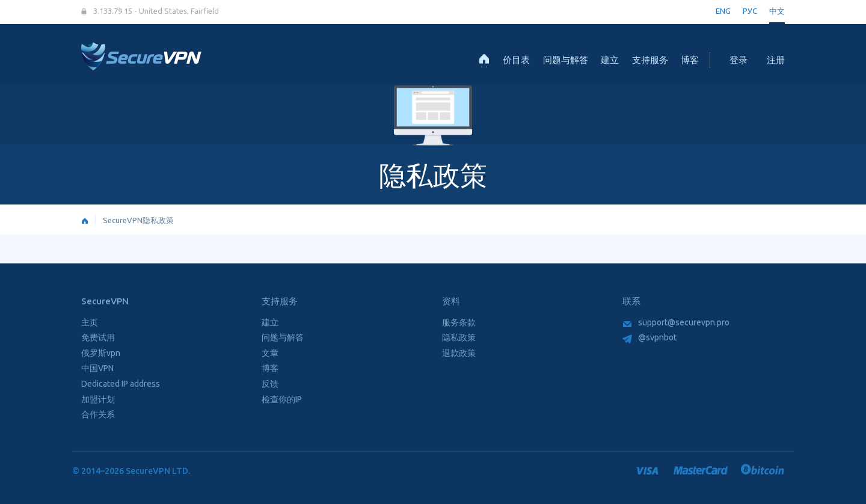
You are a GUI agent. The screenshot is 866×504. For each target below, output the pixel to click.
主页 (90, 322)
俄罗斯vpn (101, 353)
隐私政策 (459, 337)
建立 (610, 60)
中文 (777, 11)
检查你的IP (282, 399)
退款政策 (459, 353)
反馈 (270, 384)
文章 (270, 353)
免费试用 (98, 337)
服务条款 (459, 322)
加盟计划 (98, 399)
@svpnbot (649, 337)
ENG (723, 11)
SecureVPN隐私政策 (138, 220)
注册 (776, 60)
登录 (739, 60)
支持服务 (650, 60)
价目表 (516, 60)
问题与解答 (566, 60)
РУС (750, 11)
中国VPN (97, 368)
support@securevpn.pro (676, 322)
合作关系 (98, 414)
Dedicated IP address (121, 384)
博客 (690, 60)
